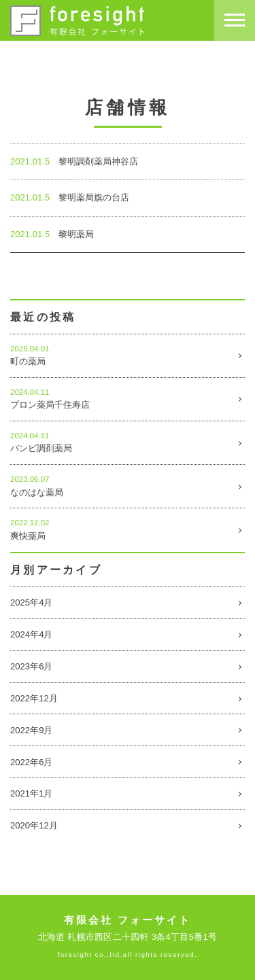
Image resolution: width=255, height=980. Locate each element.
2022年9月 (31, 730)
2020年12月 (34, 825)
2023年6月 (31, 666)
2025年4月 (31, 602)
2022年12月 (34, 698)
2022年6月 (31, 762)
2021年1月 (31, 793)
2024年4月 (31, 634)
